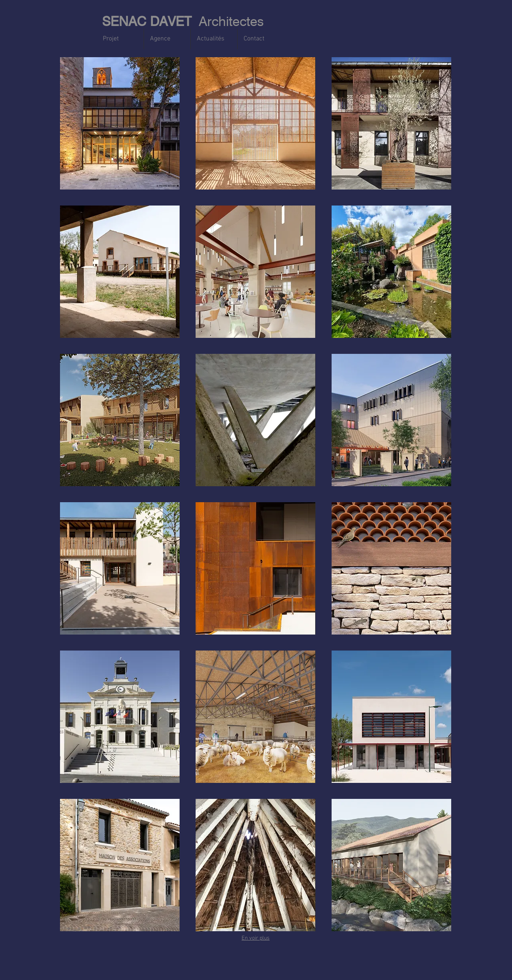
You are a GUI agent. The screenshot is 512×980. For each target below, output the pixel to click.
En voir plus (256, 938)
